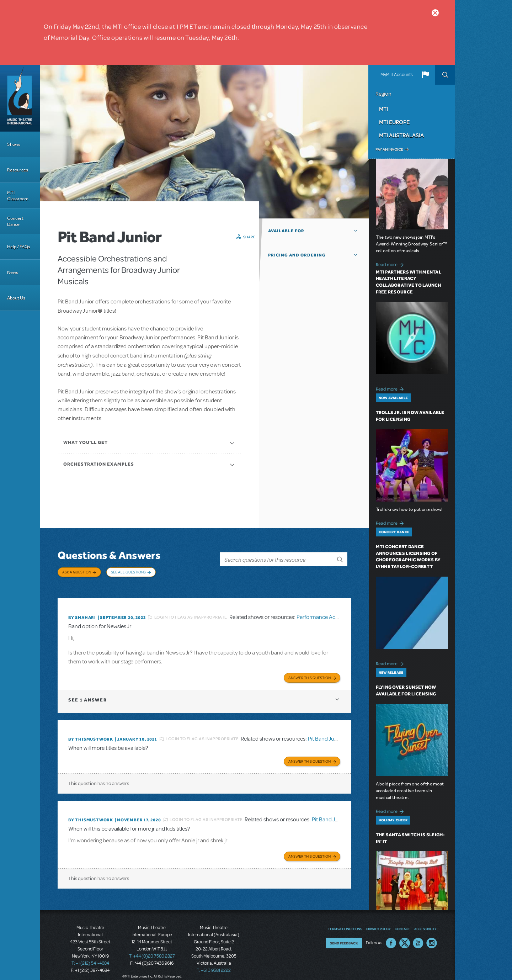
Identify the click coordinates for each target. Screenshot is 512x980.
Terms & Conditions (345, 920)
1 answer (87, 693)
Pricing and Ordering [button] (297, 255)
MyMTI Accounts (397, 75)
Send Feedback (344, 934)
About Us (16, 298)
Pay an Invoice (389, 149)
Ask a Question (77, 572)
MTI (383, 109)
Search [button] (445, 75)
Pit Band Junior (326, 733)
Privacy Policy (378, 920)
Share (249, 237)
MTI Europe (394, 122)
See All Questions (128, 572)
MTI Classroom (18, 196)
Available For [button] (286, 231)
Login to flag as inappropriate (191, 612)
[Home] (20, 98)
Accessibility (425, 920)
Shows (14, 144)
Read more (391, 264)
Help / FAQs (19, 247)
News (13, 272)
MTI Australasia (401, 135)
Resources (18, 170)
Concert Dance (15, 221)
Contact (402, 920)
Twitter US (405, 934)
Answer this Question (310, 671)
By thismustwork (91, 733)
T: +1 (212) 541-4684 (90, 955)
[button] (425, 75)
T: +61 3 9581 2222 (214, 962)
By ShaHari (82, 612)
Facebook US (391, 934)
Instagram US (432, 934)
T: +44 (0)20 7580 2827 (152, 948)
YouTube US (418, 934)
